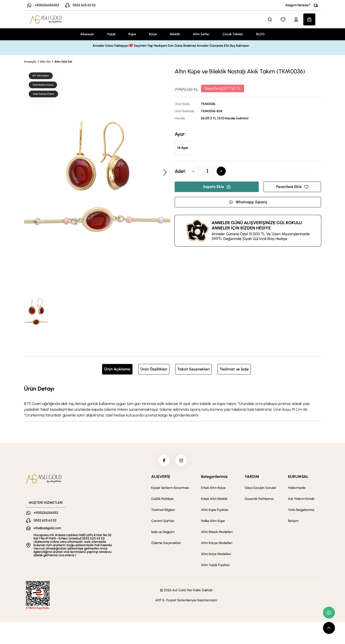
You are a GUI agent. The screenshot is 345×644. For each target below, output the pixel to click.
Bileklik (175, 34)
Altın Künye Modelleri (217, 544)
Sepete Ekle (217, 187)
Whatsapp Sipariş (248, 202)
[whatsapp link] (329, 613)
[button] (165, 173)
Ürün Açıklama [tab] (117, 369)
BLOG (260, 34)
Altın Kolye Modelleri (216, 555)
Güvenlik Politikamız (259, 500)
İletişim (293, 522)
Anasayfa (30, 62)
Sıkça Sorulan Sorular (260, 489)
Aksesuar (87, 34)
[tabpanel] (172, 401)
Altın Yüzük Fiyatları (215, 566)
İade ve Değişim (163, 533)
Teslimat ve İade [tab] (234, 369)
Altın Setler (201, 34)
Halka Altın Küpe (213, 522)
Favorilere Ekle (292, 187)
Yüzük (111, 34)
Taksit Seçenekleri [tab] (193, 369)
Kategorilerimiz (214, 477)
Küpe (132, 34)
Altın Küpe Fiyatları (215, 511)
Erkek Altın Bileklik (214, 500)
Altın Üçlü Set (63, 62)
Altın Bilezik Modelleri (217, 533)
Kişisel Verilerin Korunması (170, 489)
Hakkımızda (297, 489)
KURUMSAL (298, 477)
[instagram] (181, 461)
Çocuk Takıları (233, 34)
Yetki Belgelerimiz (301, 511)
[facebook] (164, 461)
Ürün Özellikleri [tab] (154, 369)
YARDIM (252, 477)
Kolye (153, 34)
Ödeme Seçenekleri (166, 544)
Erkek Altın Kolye (213, 489)
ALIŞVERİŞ (161, 477)
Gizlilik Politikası (162, 500)
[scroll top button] (329, 628)
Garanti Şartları (163, 522)
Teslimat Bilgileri (163, 511)
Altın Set (45, 62)
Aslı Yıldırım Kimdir (301, 500)
